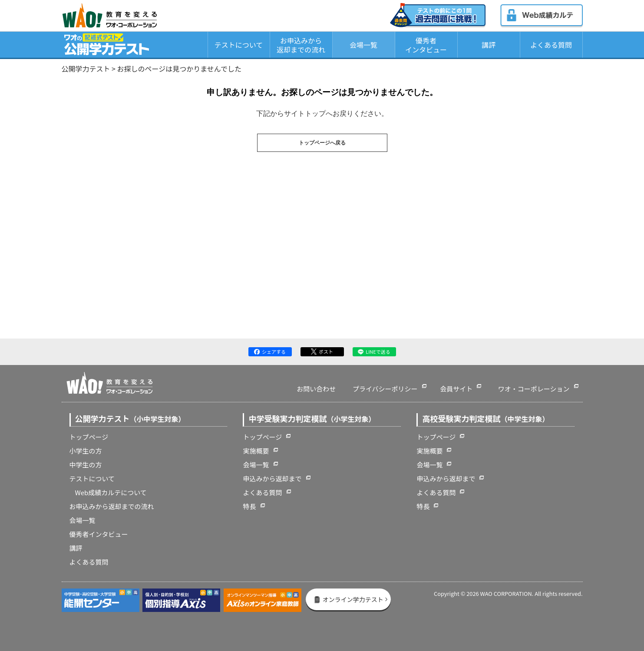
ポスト (322, 352)
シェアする (270, 352)
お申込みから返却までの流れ (301, 45)
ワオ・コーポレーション (534, 389)
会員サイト (456, 389)
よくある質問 (551, 45)
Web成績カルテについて (111, 492)
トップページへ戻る (322, 143)
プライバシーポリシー (385, 389)
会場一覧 (363, 45)
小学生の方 (86, 451)
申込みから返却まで (272, 478)
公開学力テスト (86, 69)
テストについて (239, 45)
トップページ (89, 437)
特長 (249, 506)
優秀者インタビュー (426, 45)
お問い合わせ (316, 389)
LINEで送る (374, 352)
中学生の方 (86, 465)
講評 (489, 45)
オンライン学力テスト (348, 599)
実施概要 (256, 451)
